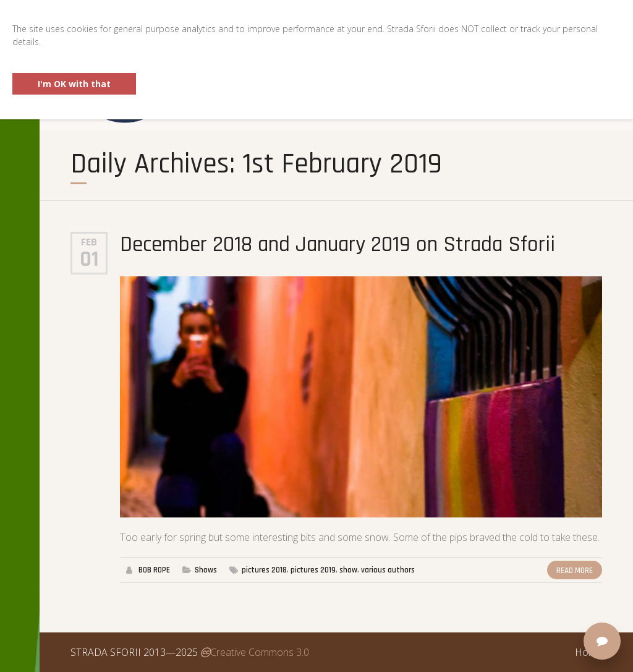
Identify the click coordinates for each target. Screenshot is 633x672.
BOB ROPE (154, 570)
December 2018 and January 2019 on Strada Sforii (338, 245)
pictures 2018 (264, 570)
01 (89, 260)
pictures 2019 (313, 570)
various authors (388, 570)
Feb (89, 242)
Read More (575, 571)
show (348, 570)
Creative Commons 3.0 (255, 652)
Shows (206, 570)
